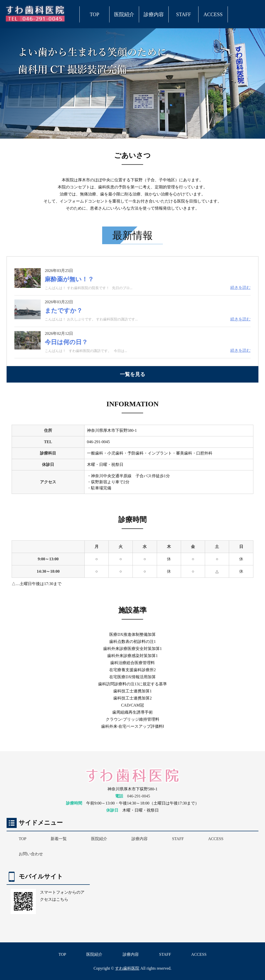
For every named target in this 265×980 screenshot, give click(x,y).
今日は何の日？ (66, 342)
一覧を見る (132, 374)
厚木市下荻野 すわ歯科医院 (36, 13)
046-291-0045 (139, 796)
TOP (94, 14)
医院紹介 (124, 14)
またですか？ (64, 311)
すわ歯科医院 (127, 968)
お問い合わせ (31, 854)
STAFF (183, 14)
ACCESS (213, 14)
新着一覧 (59, 839)
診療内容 (154, 14)
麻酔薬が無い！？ (69, 279)
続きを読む (240, 287)
